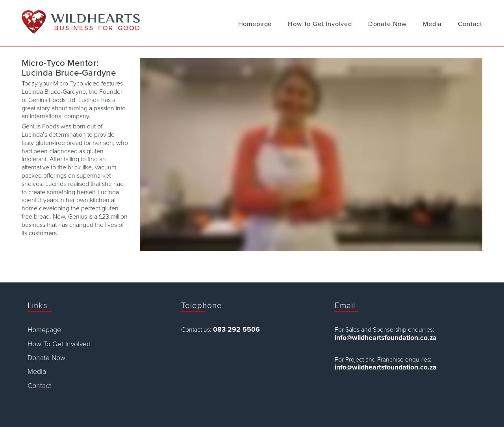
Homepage (255, 24)
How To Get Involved (320, 24)
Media (432, 24)
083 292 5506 (236, 330)
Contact (470, 24)
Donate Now (387, 24)
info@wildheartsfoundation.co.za (386, 338)
